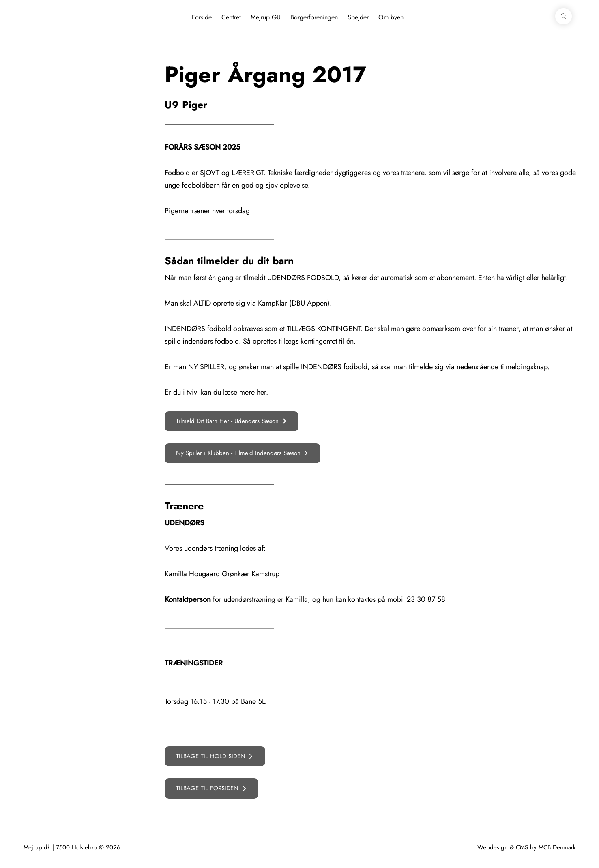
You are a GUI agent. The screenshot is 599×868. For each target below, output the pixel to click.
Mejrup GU (266, 17)
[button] (563, 16)
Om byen (391, 17)
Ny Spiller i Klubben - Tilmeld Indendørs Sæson (238, 453)
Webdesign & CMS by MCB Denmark (527, 847)
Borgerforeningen (314, 17)
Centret (231, 17)
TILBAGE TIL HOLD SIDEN (211, 756)
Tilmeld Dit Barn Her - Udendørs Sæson (227, 421)
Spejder (358, 17)
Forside (202, 17)
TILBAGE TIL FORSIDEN (207, 788)
